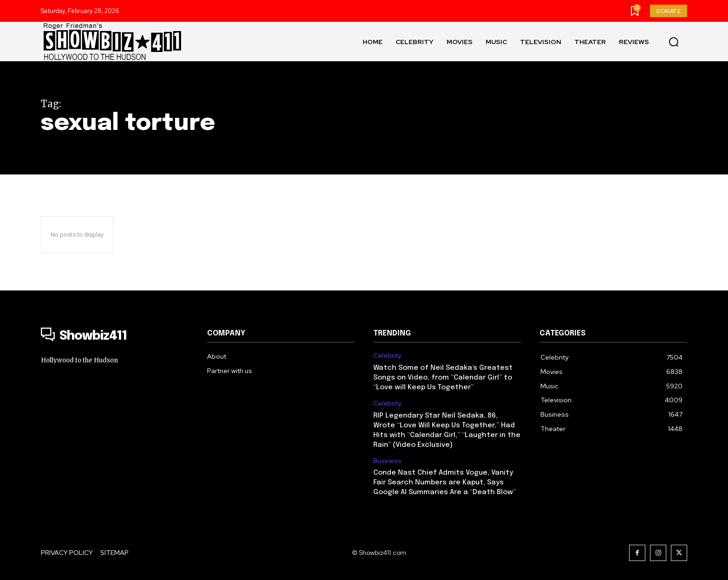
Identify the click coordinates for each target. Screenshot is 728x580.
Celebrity (387, 356)
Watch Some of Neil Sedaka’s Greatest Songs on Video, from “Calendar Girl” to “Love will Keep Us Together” (443, 378)
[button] (674, 42)
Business (387, 461)
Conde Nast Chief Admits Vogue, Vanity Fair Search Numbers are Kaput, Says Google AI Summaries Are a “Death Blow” (445, 483)
